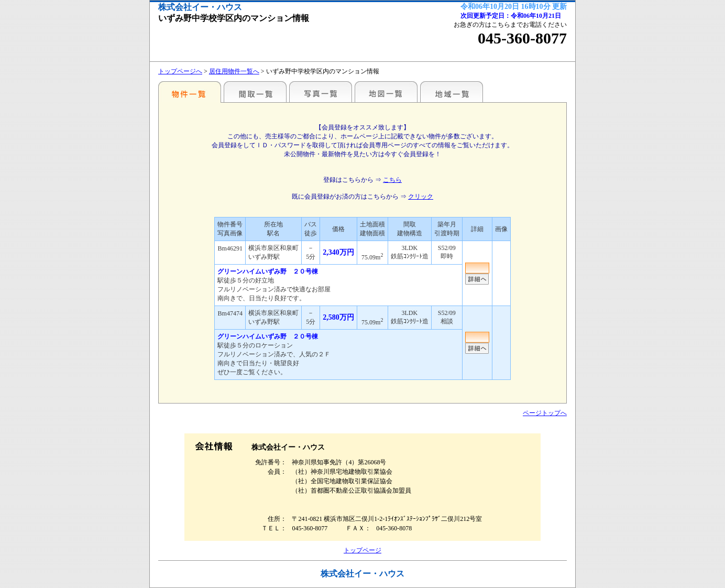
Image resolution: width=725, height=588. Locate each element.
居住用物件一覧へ (234, 71)
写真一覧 (321, 92)
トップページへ (180, 71)
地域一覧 (452, 92)
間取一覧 (255, 92)
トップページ (362, 550)
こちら (392, 180)
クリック (421, 197)
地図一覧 (386, 92)
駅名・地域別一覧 (190, 92)
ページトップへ (545, 413)
